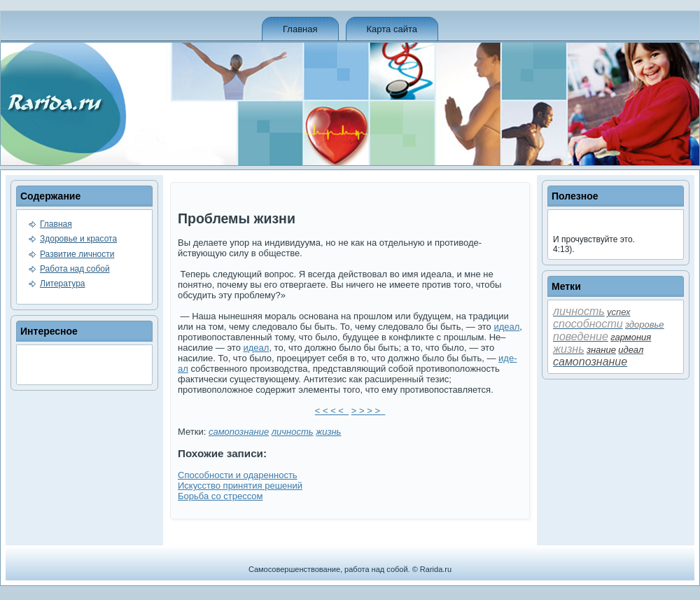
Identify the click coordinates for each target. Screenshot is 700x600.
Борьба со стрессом (220, 496)
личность (293, 432)
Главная (300, 29)
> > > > (368, 411)
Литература (63, 284)
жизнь (328, 432)
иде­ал (506, 327)
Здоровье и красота (78, 239)
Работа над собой (75, 269)
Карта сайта (392, 29)
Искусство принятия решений (240, 486)
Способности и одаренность (238, 475)
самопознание (239, 432)
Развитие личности (77, 254)
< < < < (332, 411)
